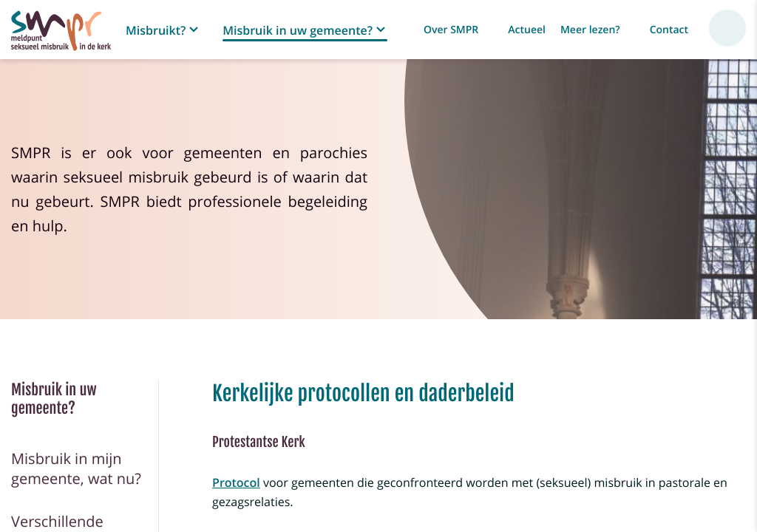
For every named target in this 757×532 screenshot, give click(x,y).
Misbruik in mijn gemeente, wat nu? (76, 468)
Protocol (236, 482)
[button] (163, 30)
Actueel (527, 30)
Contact (669, 30)
